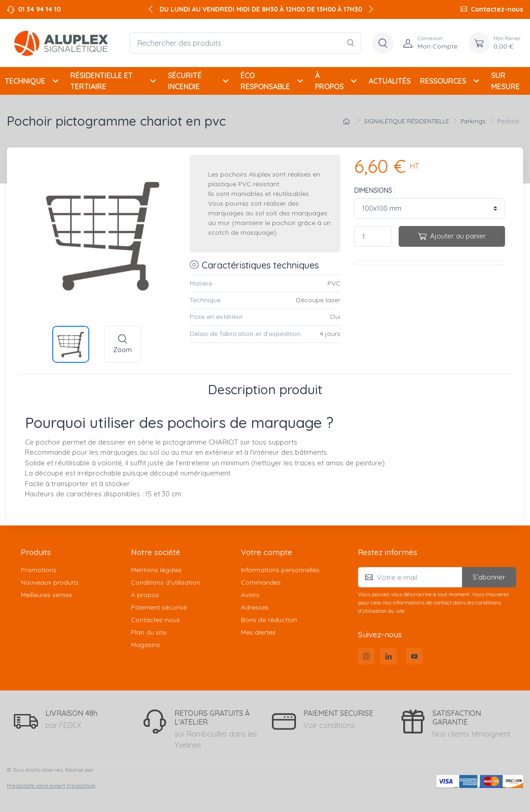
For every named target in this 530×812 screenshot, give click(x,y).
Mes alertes (258, 632)
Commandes (261, 582)
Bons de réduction (269, 620)
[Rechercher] (351, 43)
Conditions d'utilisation (166, 582)
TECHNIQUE (33, 81)
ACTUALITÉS (390, 81)
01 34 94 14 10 (39, 9)
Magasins (145, 645)
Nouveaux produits (50, 582)
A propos (145, 595)
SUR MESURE (505, 81)
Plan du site (149, 632)
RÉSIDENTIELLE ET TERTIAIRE (114, 81)
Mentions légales (156, 570)
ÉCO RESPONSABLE (273, 81)
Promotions (39, 570)
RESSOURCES (451, 81)
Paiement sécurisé (159, 607)
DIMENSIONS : (375, 190)
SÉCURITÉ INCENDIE (200, 81)
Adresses (255, 607)
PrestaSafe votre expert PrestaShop (51, 785)
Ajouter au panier (452, 236)
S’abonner (489, 577)
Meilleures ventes (46, 595)
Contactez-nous (497, 9)
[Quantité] (373, 236)
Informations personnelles (280, 570)
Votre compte (267, 552)
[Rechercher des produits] (245, 43)
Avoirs (250, 595)
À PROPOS (337, 81)
